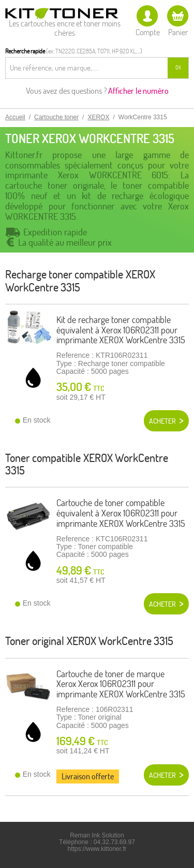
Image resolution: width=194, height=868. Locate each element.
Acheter (162, 421)
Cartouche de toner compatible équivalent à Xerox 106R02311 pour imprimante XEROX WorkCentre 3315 (121, 513)
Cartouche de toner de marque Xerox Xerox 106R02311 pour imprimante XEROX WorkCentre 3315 (121, 684)
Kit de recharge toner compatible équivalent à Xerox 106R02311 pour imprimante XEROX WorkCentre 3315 (121, 330)
